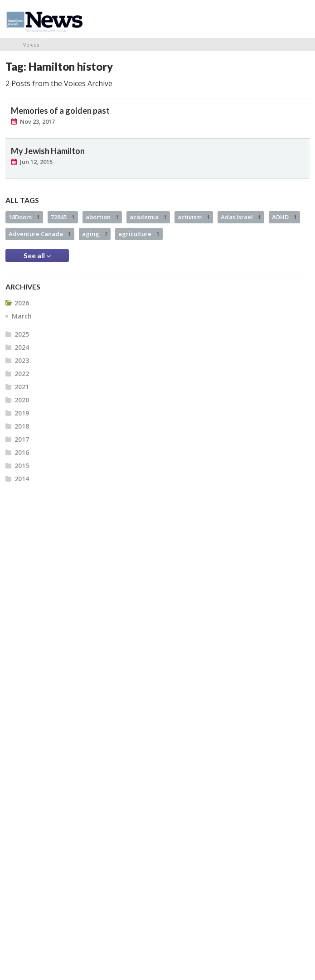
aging (95, 234)
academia (148, 217)
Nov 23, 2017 (37, 121)
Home (9, 45)
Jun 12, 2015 (36, 162)
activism (194, 217)
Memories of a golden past (60, 111)
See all (37, 256)
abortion (102, 217)
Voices (31, 45)
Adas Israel (241, 217)
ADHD (284, 217)
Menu (299, 19)
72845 (63, 217)
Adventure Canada (40, 234)
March (22, 316)
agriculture (139, 234)
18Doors (24, 217)
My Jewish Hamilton (48, 151)
